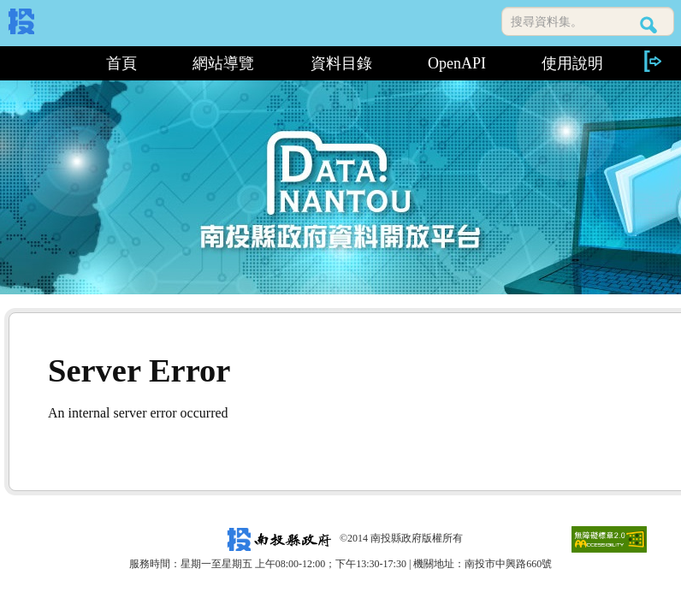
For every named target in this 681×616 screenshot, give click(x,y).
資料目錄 (341, 63)
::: (43, 63)
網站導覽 (223, 63)
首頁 (121, 63)
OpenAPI (457, 63)
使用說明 (572, 63)
